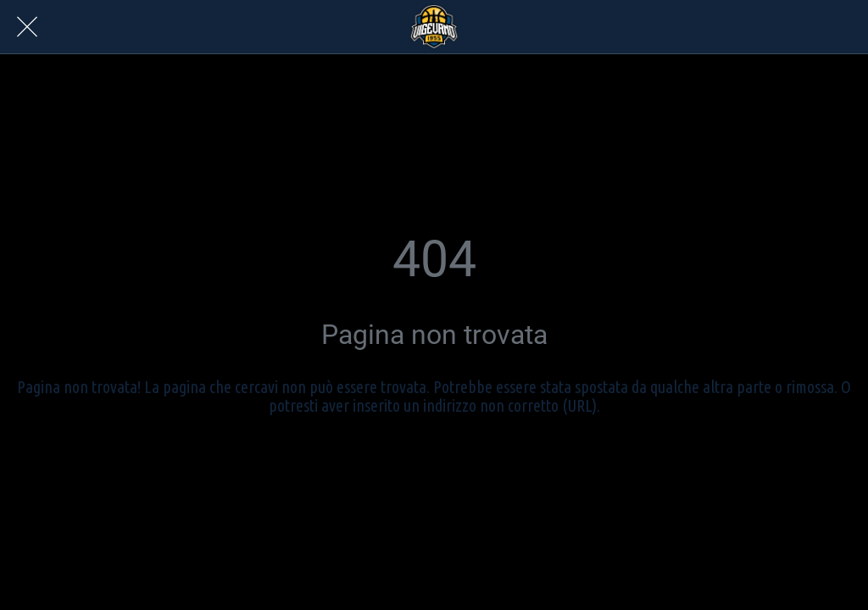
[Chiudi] (27, 27)
